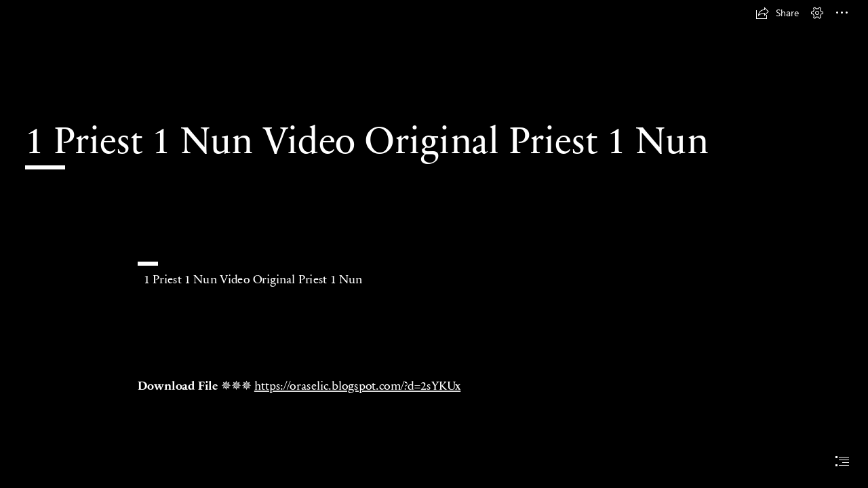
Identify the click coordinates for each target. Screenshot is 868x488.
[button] (777, 13)
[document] (434, 244)
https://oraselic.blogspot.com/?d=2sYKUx (357, 385)
